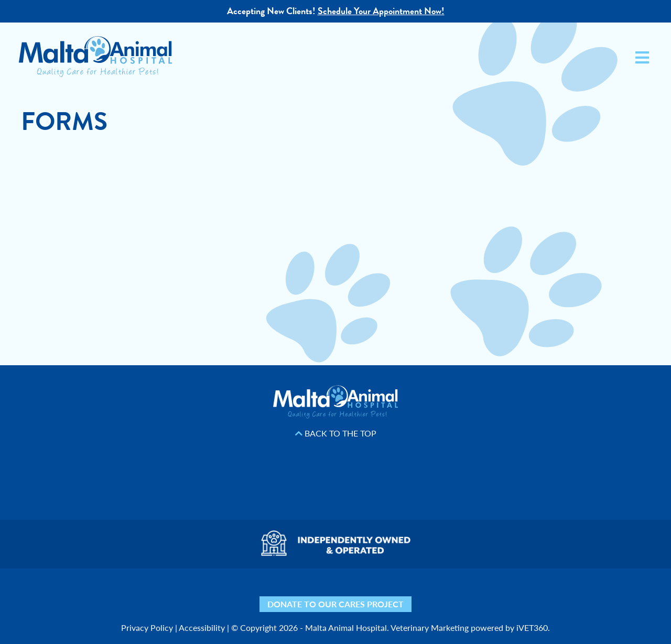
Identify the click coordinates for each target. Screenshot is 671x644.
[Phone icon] (484, 594)
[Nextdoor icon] (187, 594)
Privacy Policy (147, 627)
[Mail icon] (455, 594)
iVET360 (532, 627)
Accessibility (202, 627)
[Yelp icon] (216, 594)
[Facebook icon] (245, 594)
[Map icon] (426, 594)
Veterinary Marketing (430, 627)
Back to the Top (336, 433)
